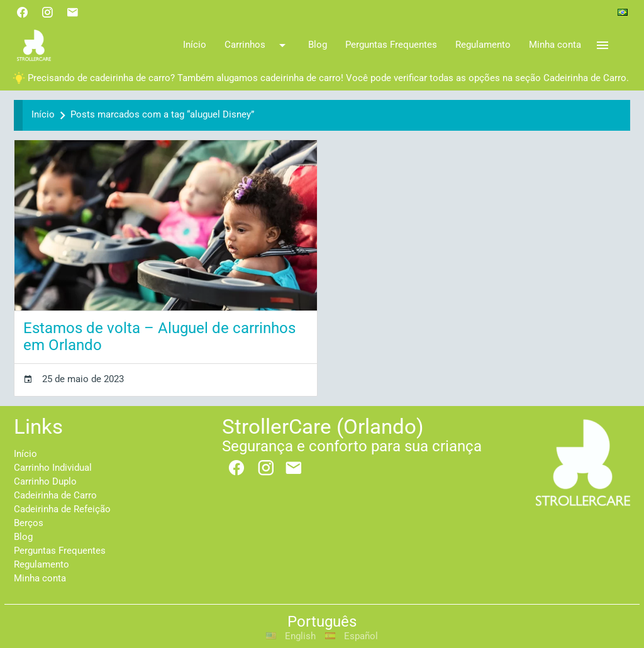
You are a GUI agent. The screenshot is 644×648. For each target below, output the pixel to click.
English (291, 636)
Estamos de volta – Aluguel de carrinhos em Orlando (159, 337)
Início (43, 115)
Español (352, 636)
